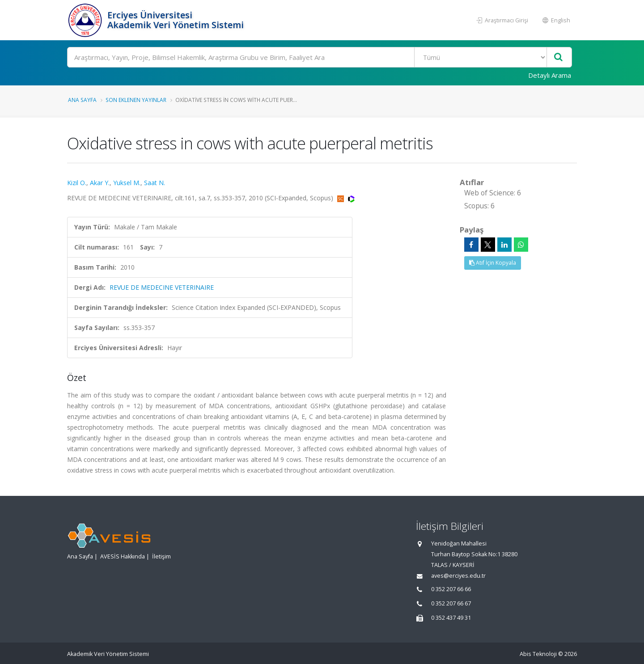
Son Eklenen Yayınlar (136, 100)
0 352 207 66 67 (451, 603)
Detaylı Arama (550, 75)
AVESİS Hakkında (123, 556)
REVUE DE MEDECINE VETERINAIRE (162, 287)
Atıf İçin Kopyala (493, 263)
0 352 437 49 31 (451, 618)
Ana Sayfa (82, 100)
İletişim (161, 556)
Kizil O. (77, 183)
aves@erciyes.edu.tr (458, 576)
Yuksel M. (127, 183)
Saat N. (155, 183)
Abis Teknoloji (538, 654)
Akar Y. (100, 183)
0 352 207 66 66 (451, 589)
